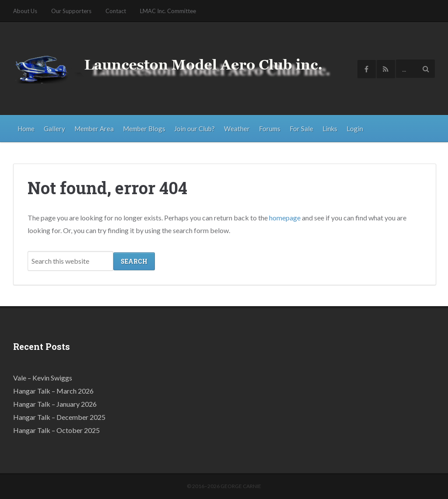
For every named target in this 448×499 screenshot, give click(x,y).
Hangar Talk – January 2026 (55, 403)
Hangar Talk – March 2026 (53, 390)
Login (355, 129)
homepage (285, 217)
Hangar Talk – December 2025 (59, 417)
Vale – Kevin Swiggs (43, 377)
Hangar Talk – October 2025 (56, 430)
